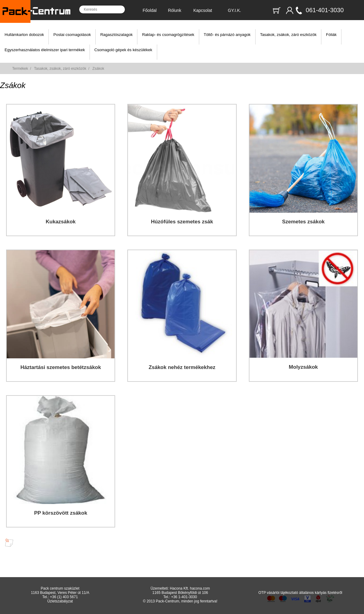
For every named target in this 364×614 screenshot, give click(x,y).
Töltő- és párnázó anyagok (227, 35)
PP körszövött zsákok (61, 513)
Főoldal (150, 10)
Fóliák (331, 35)
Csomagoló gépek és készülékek (123, 50)
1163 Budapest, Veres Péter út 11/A (60, 593)
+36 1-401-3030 (184, 597)
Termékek (20, 69)
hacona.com (200, 588)
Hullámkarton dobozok (24, 35)
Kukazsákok (61, 222)
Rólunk (175, 10)
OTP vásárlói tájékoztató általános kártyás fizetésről (300, 593)
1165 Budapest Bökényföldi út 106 (180, 593)
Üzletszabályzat (60, 601)
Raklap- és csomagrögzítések (168, 35)
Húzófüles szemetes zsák (182, 222)
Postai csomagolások (72, 35)
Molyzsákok (303, 367)
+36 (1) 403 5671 (64, 597)
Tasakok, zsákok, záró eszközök (288, 35)
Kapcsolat (203, 10)
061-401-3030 (325, 10)
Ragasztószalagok (116, 35)
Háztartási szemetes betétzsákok (61, 367)
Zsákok (98, 69)
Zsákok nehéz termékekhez (182, 367)
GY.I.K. (234, 10)
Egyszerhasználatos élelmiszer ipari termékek (45, 50)
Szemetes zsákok (303, 222)
